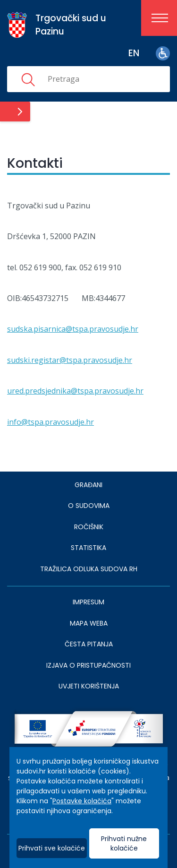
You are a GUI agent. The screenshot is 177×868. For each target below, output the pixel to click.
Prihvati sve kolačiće (52, 848)
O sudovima (89, 506)
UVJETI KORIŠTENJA (89, 686)
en (134, 53)
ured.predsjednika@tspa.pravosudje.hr (75, 391)
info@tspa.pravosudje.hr (51, 422)
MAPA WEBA (89, 623)
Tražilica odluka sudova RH (89, 569)
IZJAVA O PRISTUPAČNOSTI (88, 665)
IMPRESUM (88, 602)
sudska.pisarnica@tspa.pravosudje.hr (73, 329)
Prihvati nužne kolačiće (124, 843)
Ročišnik (89, 527)
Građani (88, 485)
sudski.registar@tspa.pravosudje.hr (70, 360)
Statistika (88, 548)
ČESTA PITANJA (89, 644)
